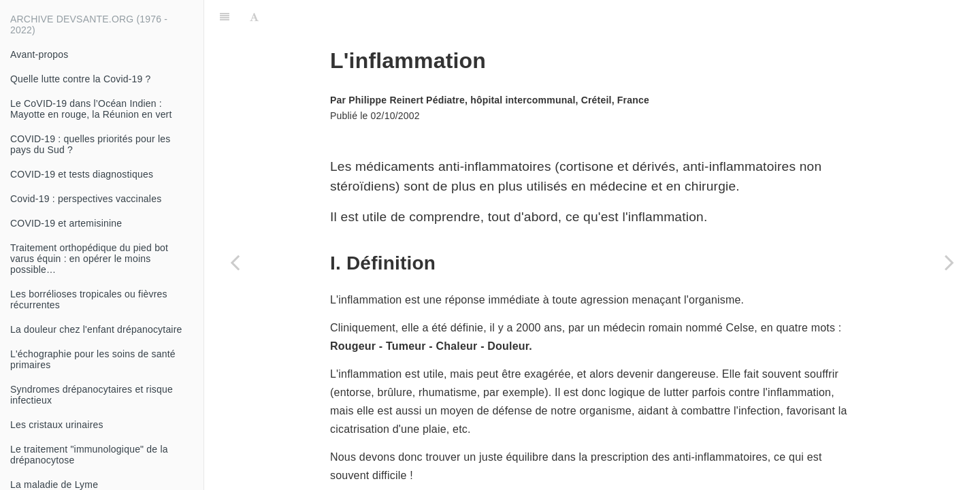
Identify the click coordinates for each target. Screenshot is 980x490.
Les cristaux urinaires (57, 425)
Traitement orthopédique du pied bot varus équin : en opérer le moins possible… (89, 259)
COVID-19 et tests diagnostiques (82, 174)
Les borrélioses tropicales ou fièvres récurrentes (89, 299)
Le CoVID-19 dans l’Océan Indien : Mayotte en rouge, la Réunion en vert (91, 109)
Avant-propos (39, 54)
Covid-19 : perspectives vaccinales (86, 199)
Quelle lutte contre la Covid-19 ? (81, 79)
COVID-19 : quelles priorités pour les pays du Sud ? (90, 144)
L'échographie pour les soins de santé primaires (93, 359)
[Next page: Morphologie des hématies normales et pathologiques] (949, 262)
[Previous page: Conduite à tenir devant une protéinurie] (235, 262)
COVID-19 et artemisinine (66, 223)
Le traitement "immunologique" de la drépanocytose (89, 455)
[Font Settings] (254, 17)
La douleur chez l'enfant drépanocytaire (96, 329)
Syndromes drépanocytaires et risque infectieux (92, 395)
